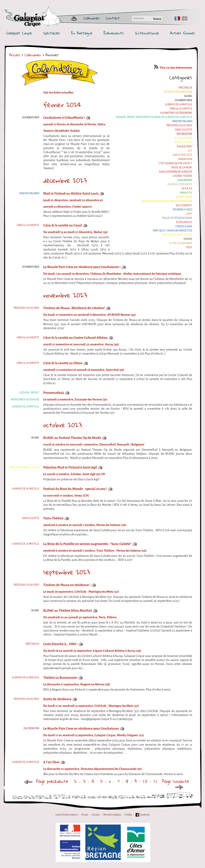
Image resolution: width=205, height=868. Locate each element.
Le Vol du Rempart (181, 243)
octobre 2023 (63, 425)
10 (146, 781)
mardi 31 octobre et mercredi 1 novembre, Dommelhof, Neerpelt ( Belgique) (94, 445)
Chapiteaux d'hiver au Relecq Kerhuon (167, 201)
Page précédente (46, 781)
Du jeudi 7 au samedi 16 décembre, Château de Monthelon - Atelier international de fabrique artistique (112, 274)
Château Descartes (180, 184)
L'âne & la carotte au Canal (63, 225)
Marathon (185, 159)
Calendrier (91, 18)
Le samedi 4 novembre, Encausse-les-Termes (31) (75, 399)
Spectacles (51, 33)
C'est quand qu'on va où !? (175, 163)
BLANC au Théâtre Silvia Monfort (68, 611)
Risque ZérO (184, 147)
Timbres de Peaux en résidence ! (67, 585)
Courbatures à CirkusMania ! (64, 118)
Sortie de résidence (57, 699)
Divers (188, 239)
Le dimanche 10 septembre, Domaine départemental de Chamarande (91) (93, 769)
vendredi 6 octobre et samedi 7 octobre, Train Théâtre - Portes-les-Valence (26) (95, 551)
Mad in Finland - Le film (177, 235)
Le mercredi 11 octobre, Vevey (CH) (66, 496)
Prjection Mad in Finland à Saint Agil (70, 467)
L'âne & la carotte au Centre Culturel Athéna (75, 338)
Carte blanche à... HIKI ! (60, 644)
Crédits (128, 815)
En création (184, 134)
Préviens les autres (179, 126)
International (147, 33)
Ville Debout (184, 205)
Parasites (186, 193)
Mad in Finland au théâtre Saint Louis (71, 194)
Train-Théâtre (53, 518)
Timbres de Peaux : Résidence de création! (74, 308)
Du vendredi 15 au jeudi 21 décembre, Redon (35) (75, 232)
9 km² (189, 214)
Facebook (143, 815)
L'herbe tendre (182, 176)
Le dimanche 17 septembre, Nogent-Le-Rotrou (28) (77, 684)
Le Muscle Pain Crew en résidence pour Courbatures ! (82, 267)
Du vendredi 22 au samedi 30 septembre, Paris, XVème (80, 617)
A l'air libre (51, 762)
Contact (113, 18)
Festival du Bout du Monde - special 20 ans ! (75, 489)
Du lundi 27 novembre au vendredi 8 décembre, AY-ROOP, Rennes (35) (89, 315)
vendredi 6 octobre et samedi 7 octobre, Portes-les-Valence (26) (85, 525)
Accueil (15, 55)
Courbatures (184, 100)
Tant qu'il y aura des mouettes (172, 231)
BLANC (188, 96)
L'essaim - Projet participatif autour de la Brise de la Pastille (154, 117)
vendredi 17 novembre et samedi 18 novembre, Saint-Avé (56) (84, 370)
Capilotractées (182, 155)
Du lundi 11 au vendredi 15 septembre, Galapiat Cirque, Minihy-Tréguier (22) (94, 735)
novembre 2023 (65, 295)
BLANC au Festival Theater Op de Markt (72, 438)
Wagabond (185, 180)
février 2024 (62, 105)
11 (156, 781)
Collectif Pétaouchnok (177, 218)
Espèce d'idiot (183, 142)
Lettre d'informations (67, 815)
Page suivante (176, 783)
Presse (85, 815)
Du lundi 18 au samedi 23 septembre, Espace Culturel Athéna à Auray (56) (92, 651)
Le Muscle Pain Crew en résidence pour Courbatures (81, 729)
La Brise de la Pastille (178, 105)
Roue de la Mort (182, 168)
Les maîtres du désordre (176, 113)
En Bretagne (82, 33)
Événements (114, 33)
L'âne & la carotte (181, 109)
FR (176, 18)
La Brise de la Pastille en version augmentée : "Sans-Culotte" (87, 544)
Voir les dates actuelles (58, 93)
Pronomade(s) (54, 393)
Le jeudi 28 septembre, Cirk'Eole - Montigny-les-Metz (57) (81, 592)
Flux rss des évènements (173, 68)
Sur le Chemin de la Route (176, 172)
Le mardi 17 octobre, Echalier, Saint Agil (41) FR (74, 474)
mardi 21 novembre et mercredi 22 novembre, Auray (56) (81, 344)
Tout (189, 247)
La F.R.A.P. (187, 189)
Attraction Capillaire (178, 92)
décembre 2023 (65, 180)
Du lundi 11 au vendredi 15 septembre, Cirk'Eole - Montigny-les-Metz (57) (91, 706)
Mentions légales (112, 815)
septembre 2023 (67, 572)
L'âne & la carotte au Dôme (63, 363)
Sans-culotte (183, 130)
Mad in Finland (182, 121)
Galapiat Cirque (19, 33)
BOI (190, 151)
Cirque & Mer (184, 226)
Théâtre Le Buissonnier (60, 678)
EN (184, 18)
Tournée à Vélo (182, 210)
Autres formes (182, 33)
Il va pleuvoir (183, 138)
